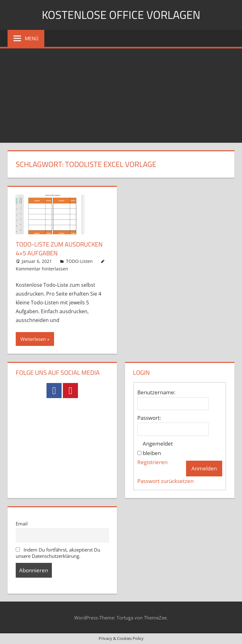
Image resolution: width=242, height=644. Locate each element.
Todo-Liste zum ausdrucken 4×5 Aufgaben (59, 249)
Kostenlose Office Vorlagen (121, 15)
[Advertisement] (121, 96)
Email (22, 524)
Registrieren (152, 462)
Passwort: (149, 418)
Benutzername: (156, 392)
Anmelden (204, 468)
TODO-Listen (79, 261)
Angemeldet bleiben (158, 448)
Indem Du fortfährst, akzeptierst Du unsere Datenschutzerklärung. (58, 553)
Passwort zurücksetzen (165, 481)
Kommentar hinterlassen (42, 269)
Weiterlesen (33, 339)
